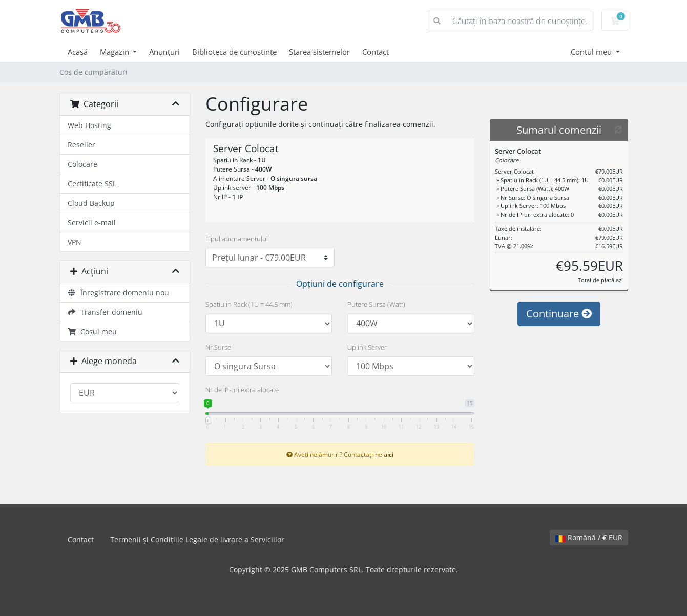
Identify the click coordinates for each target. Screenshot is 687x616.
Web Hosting (89, 125)
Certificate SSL (92, 184)
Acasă (78, 52)
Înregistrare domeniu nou (119, 293)
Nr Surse (218, 347)
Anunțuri (164, 52)
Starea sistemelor (319, 52)
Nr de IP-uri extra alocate (242, 390)
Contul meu (592, 52)
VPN (75, 242)
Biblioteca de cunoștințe (234, 52)
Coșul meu (92, 332)
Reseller (81, 145)
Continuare (559, 314)
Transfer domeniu (105, 312)
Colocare (82, 164)
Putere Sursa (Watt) (376, 304)
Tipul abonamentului (237, 239)
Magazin (116, 52)
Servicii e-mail (92, 222)
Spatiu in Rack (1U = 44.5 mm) (249, 304)
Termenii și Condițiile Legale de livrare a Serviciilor (197, 539)
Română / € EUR (589, 537)
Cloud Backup (91, 203)
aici (389, 454)
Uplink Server (367, 347)
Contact (376, 52)
